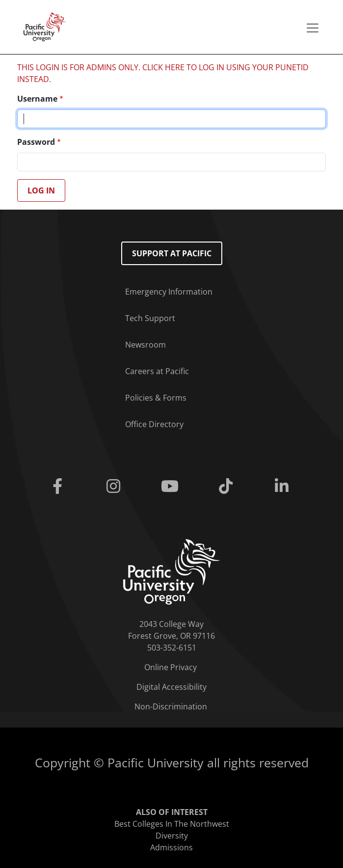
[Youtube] (171, 487)
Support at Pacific (172, 253)
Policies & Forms (156, 398)
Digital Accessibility (171, 687)
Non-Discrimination (171, 706)
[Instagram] (115, 487)
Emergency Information (169, 292)
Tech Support (150, 318)
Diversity (172, 836)
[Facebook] (59, 487)
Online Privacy (171, 667)
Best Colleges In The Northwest (172, 824)
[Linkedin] (284, 487)
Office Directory (154, 424)
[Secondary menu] (313, 28)
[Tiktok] (228, 487)
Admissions (171, 847)
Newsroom (145, 345)
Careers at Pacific (157, 371)
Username (37, 99)
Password (36, 142)
